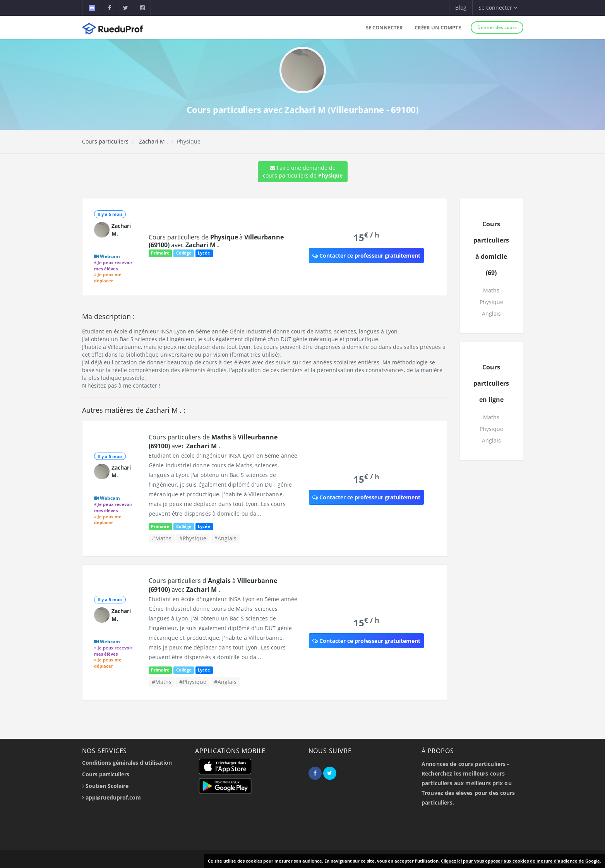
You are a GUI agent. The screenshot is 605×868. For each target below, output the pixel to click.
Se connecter (384, 27)
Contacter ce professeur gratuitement (366, 255)
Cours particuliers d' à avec (213, 585)
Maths (491, 290)
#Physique (193, 538)
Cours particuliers (105, 141)
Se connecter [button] (498, 8)
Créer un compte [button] (438, 27)
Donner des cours (497, 27)
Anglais (491, 314)
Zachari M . (153, 141)
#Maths (162, 538)
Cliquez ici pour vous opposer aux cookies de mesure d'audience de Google (520, 861)
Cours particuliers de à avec (216, 241)
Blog (461, 8)
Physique (491, 302)
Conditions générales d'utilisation (127, 763)
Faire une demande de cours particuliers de (303, 172)
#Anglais (225, 538)
